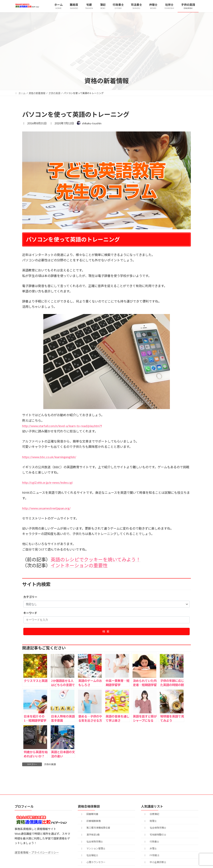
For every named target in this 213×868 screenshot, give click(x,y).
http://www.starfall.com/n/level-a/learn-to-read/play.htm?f (62, 426)
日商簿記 (151, 814)
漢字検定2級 (90, 835)
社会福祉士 (89, 855)
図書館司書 (89, 814)
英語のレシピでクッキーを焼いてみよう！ (96, 559)
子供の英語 (50, 764)
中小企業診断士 (155, 862)
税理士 (150, 821)
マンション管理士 (93, 848)
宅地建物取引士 (155, 835)
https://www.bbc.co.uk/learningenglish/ (49, 457)
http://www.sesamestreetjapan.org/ (46, 508)
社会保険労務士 (92, 842)
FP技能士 (151, 855)
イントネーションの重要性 (79, 565)
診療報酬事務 (90, 821)
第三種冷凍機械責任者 (95, 828)
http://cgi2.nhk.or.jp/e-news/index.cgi (47, 482)
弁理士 (150, 848)
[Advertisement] (107, 47)
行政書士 (151, 842)
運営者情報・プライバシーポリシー (37, 852)
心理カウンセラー (93, 862)
